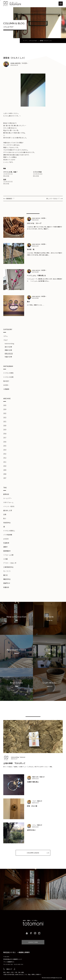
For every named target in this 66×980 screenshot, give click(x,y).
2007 (5, 478)
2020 (5, 426)
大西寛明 (6, 389)
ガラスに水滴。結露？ (11, 172)
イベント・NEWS (9, 506)
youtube (6, 539)
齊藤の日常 (8, 350)
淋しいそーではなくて (53, 199)
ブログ (5, 340)
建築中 (5, 547)
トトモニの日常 (8, 377)
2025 (5, 405)
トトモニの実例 (8, 373)
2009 (5, 470)
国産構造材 (7, 551)
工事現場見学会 (8, 567)
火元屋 (5, 559)
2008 (5, 474)
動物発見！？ (10, 199)
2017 (5, 438)
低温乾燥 (6, 543)
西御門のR (7, 583)
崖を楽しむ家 (8, 510)
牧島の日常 (8, 357)
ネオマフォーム (8, 502)
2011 (5, 462)
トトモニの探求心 (9, 531)
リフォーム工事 (8, 555)
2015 (5, 446)
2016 (5, 442)
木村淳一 (6, 385)
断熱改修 (6, 494)
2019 (5, 430)
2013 (5, 454)
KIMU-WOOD (9, 353)
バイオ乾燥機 (8, 535)
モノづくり (7, 571)
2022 (5, 417)
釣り (5, 518)
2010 (5, 466)
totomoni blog (9, 344)
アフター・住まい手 (10, 563)
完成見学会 (7, 523)
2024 (5, 409)
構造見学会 (7, 579)
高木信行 (6, 381)
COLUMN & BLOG (33, 853)
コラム (5, 336)
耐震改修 (6, 587)
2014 (5, 450)
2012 (5, 458)
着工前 (5, 575)
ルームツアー (8, 498)
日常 (5, 514)
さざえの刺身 (37, 172)
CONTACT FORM (33, 939)
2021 (5, 422)
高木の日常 (8, 347)
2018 (5, 434)
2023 (5, 413)
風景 (5, 179)
